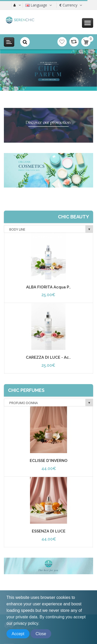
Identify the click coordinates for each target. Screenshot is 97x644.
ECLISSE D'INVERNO (49, 461)
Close (41, 634)
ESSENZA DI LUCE (49, 531)
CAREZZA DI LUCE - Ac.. (48, 357)
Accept (18, 634)
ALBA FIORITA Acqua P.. (48, 287)
